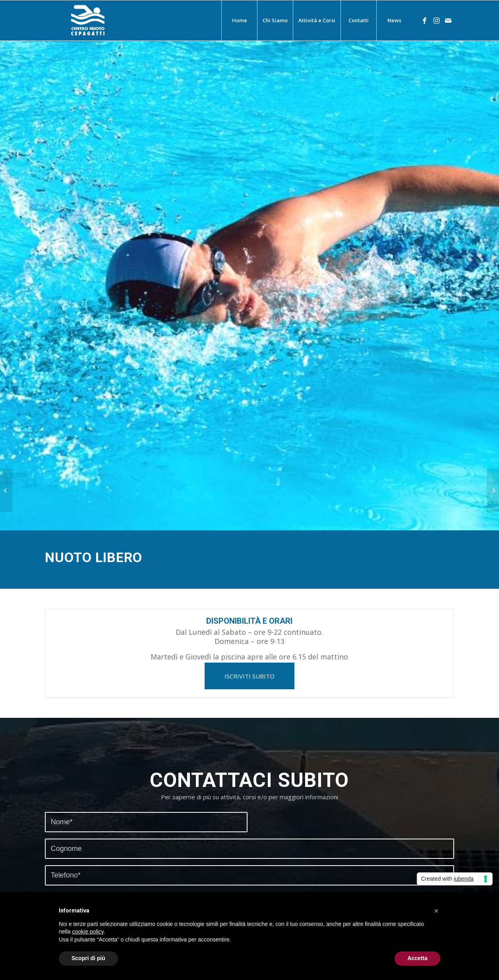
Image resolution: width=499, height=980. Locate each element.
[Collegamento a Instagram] (436, 20)
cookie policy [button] (88, 932)
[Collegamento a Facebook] (424, 20)
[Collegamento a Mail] (448, 20)
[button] (436, 911)
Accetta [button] (417, 958)
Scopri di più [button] (88, 958)
